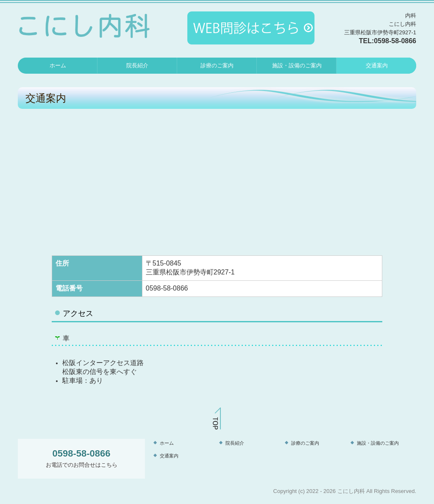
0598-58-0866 (395, 41)
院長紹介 (137, 65)
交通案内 (377, 65)
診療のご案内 (217, 65)
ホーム (58, 65)
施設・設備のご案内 (297, 65)
